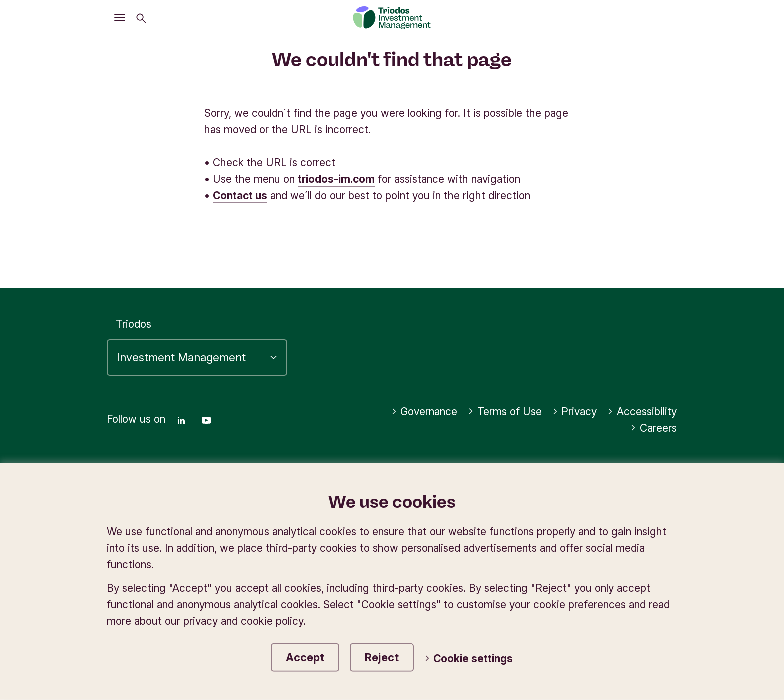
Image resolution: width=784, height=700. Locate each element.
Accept (305, 657)
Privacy (575, 412)
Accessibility (642, 412)
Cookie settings (469, 659)
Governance (425, 412)
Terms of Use (505, 412)
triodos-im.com (336, 179)
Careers (654, 428)
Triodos (134, 324)
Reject (382, 657)
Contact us (240, 195)
